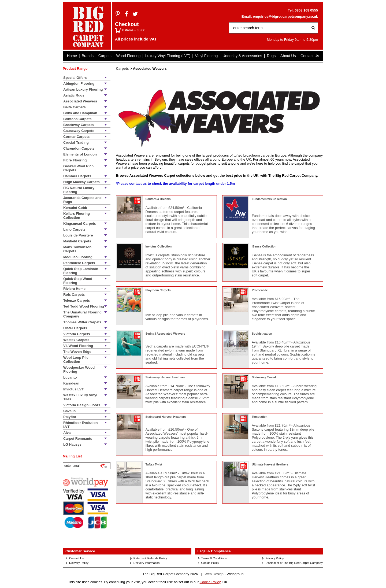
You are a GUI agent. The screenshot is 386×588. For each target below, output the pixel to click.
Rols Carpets (74, 295)
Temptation (259, 417)
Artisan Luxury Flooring (83, 89)
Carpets (105, 56)
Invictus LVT (73, 389)
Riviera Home (74, 289)
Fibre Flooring (75, 160)
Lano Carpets (74, 229)
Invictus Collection (158, 246)
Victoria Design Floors (82, 405)
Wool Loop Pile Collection (76, 360)
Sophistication (262, 334)
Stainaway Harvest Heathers (165, 377)
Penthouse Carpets (79, 263)
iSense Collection (264, 246)
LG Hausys (72, 444)
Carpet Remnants (78, 439)
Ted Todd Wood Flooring (84, 306)
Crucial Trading (76, 143)
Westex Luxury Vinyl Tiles (80, 397)
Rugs (271, 56)
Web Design (214, 574)
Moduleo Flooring (78, 257)
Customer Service (80, 551)
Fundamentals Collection (269, 199)
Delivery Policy (79, 563)
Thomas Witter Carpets (82, 322)
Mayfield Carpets (77, 241)
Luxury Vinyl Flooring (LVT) (168, 56)
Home (72, 56)
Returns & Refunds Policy (150, 558)
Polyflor (70, 417)
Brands (88, 56)
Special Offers (75, 78)
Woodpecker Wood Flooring (79, 369)
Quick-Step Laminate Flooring (81, 271)
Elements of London (80, 154)
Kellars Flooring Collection (77, 216)
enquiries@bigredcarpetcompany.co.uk (285, 16)
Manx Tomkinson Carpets (77, 249)
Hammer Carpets (77, 176)
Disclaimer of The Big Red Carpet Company (294, 563)
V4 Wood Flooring (78, 346)
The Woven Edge (77, 352)
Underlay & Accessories (242, 56)
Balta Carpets (75, 107)
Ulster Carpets (75, 328)
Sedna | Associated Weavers (165, 334)
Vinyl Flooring (207, 56)
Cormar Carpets (76, 137)
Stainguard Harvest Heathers (166, 417)
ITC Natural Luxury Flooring (79, 190)
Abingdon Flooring (79, 84)
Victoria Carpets (77, 334)
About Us (288, 56)
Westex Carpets (76, 340)
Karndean (71, 383)
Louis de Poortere (78, 235)
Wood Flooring (128, 56)
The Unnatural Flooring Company (82, 314)
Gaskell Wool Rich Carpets (78, 168)
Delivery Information (147, 563)
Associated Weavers (80, 101)
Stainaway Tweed (264, 377)
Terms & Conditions (214, 558)
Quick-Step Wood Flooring (78, 281)
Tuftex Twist (154, 464)
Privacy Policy (274, 558)
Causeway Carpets (79, 131)
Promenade (260, 290)
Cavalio (69, 411)
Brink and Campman (80, 113)
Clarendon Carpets (79, 148)
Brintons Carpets (77, 119)
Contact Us (310, 56)
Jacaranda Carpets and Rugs (82, 200)
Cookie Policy (210, 563)
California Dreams (158, 199)
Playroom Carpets (158, 290)
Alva (67, 433)
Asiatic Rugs (74, 95)
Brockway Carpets (78, 125)
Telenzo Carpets (77, 300)
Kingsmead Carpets (80, 223)
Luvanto (70, 377)
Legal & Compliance (214, 551)
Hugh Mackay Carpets (81, 182)
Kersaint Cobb (75, 208)
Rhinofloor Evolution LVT (81, 425)
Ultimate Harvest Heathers (270, 464)
